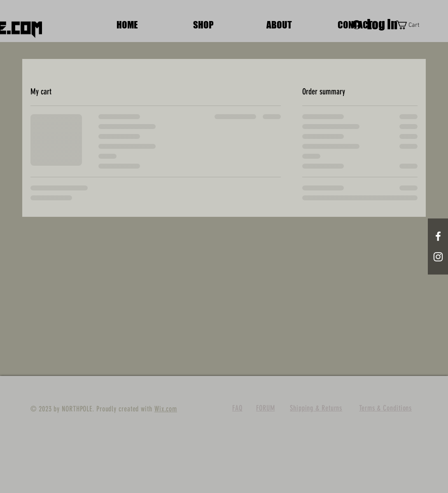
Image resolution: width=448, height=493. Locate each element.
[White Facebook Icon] (438, 236)
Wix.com (166, 409)
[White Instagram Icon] (438, 257)
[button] (413, 25)
